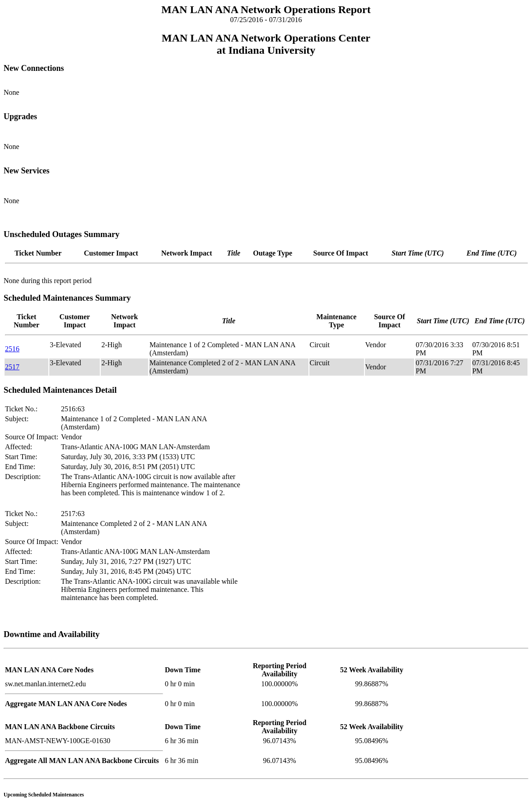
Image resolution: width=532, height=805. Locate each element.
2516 (12, 349)
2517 (12, 367)
